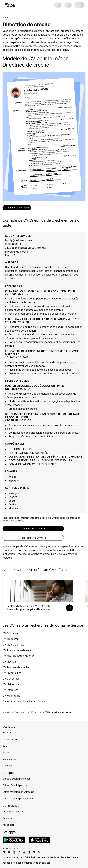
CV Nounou (9, 662)
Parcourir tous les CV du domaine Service (25, 701)
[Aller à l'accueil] (9, 4)
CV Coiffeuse (10, 633)
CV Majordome (11, 696)
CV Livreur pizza (12, 673)
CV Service (35, 712)
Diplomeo (8, 766)
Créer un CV (20, 712)
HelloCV (7, 733)
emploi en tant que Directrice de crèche (61, 31)
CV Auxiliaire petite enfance (18, 656)
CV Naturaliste (11, 684)
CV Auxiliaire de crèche (16, 667)
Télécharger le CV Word (33, 538)
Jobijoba (7, 752)
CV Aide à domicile (13, 645)
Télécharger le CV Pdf (33, 528)
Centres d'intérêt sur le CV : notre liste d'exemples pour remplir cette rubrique (29, 608)
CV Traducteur (11, 639)
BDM (5, 746)
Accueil (6, 712)
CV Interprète (10, 690)
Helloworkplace (11, 739)
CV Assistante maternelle (17, 650)
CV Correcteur (11, 679)
